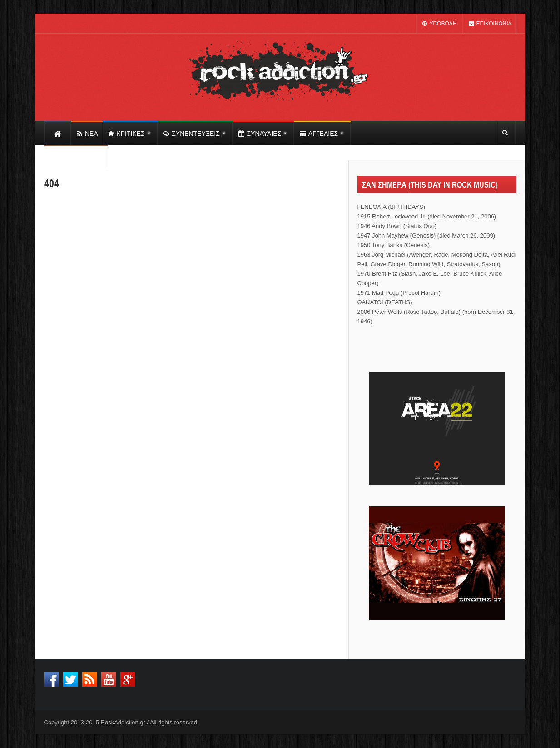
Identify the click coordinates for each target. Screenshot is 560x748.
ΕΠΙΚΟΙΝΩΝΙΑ (490, 24)
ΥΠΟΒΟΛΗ (439, 24)
